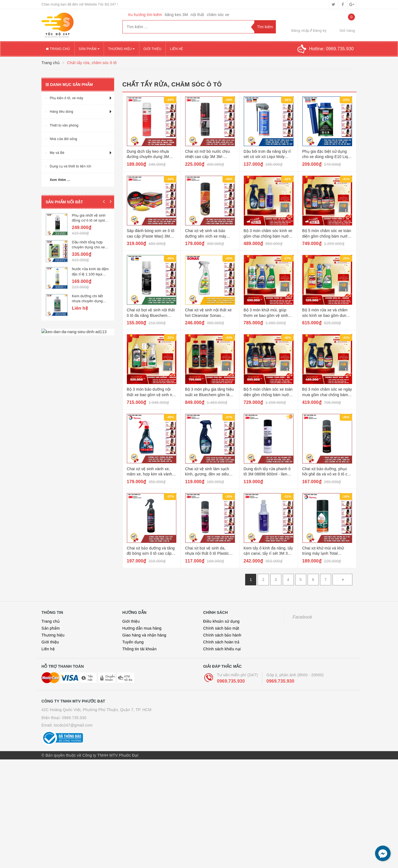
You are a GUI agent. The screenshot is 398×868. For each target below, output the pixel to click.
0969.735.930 (231, 681)
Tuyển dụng (133, 642)
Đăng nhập (300, 31)
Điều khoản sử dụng (221, 621)
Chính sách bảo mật (221, 628)
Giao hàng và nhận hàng (144, 635)
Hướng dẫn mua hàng (142, 628)
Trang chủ (58, 49)
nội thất (197, 15)
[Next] (342, 580)
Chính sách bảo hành (222, 635)
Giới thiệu (153, 49)
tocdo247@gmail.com (73, 725)
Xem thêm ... (60, 180)
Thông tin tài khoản (140, 649)
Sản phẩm (89, 49)
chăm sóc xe (218, 15)
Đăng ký (320, 31)
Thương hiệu (121, 49)
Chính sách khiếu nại (222, 649)
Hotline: (331, 49)
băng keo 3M (176, 15)
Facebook (303, 617)
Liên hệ (176, 49)
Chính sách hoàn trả (221, 642)
